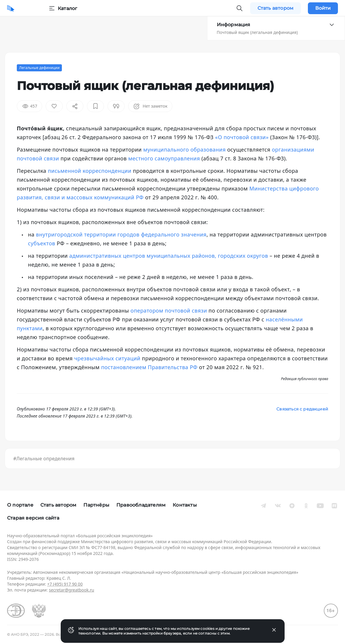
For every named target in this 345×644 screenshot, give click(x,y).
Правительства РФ (173, 367)
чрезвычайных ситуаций (107, 358)
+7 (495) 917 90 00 (65, 584)
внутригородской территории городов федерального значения (121, 234)
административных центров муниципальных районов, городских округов (169, 256)
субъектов (42, 243)
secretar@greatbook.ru (72, 590)
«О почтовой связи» (242, 137)
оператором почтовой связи (169, 310)
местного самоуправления (164, 158)
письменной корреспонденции (89, 171)
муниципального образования (184, 149)
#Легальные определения (44, 459)
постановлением (124, 367)
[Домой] (11, 8)
